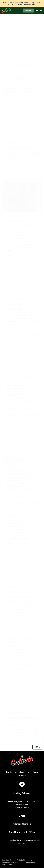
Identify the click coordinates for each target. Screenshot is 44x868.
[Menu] (41, 11)
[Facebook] (37, 11)
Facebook (22, 775)
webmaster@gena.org (22, 824)
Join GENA (28, 10)
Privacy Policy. (7, 865)
